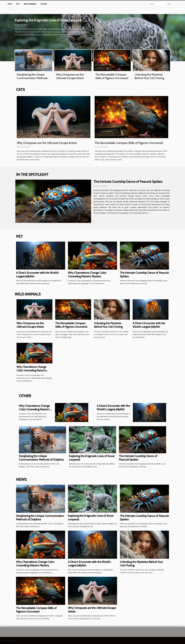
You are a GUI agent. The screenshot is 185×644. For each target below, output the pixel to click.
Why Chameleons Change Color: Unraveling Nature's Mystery (87, 274)
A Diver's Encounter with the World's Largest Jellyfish (149, 325)
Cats (10, 4)
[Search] (159, 4)
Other (44, 4)
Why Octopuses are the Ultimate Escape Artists (70, 76)
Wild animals (30, 4)
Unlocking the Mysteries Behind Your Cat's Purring (149, 76)
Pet (18, 4)
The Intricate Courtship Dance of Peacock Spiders (128, 182)
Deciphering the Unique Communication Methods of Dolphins (32, 78)
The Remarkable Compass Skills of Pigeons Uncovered (112, 76)
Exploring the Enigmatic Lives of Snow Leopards (48, 20)
